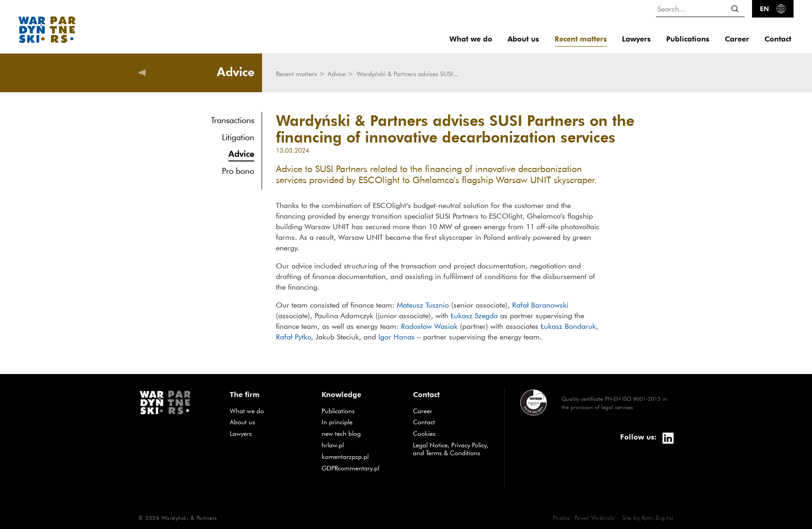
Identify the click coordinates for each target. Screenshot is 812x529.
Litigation (238, 137)
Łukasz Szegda (474, 315)
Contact (778, 39)
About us (523, 39)
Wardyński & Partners (189, 517)
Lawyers (636, 39)
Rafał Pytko (293, 337)
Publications (688, 39)
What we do (471, 39)
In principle (360, 422)
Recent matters (581, 39)
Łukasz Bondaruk (567, 326)
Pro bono (238, 171)
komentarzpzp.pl (360, 456)
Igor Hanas (397, 337)
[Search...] (700, 9)
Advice (241, 153)
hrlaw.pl (360, 445)
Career (737, 39)
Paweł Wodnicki (595, 517)
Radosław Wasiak (429, 326)
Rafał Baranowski (540, 305)
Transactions (233, 120)
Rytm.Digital (658, 517)
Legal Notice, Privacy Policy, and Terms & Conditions (451, 449)
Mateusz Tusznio (423, 305)
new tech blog (360, 433)
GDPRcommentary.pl (360, 468)
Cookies (424, 434)
